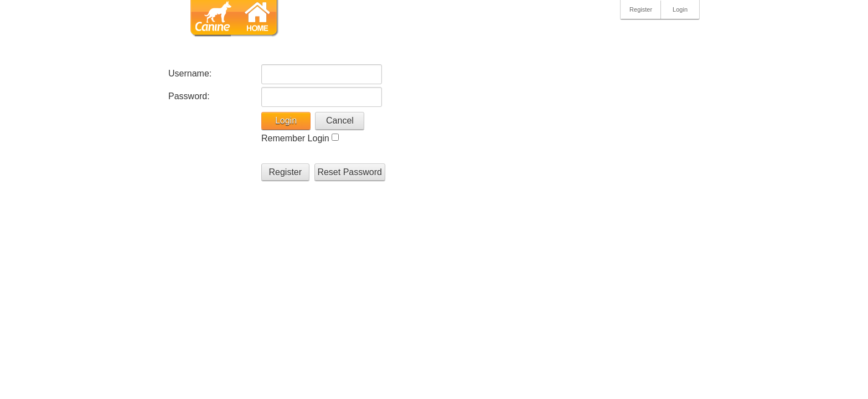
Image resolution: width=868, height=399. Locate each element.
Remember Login (295, 138)
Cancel (340, 121)
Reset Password (350, 172)
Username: (190, 73)
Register (641, 9)
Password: (189, 96)
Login (680, 9)
